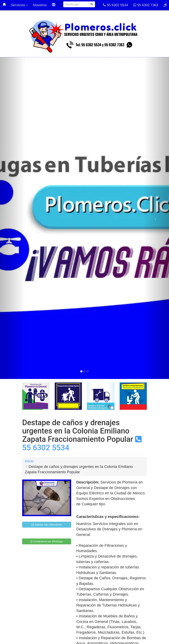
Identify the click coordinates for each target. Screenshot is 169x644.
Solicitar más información (47, 525)
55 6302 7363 (146, 5)
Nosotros (40, 5)
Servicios (19, 5)
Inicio (29, 461)
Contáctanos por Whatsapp (47, 541)
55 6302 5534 (115, 5)
